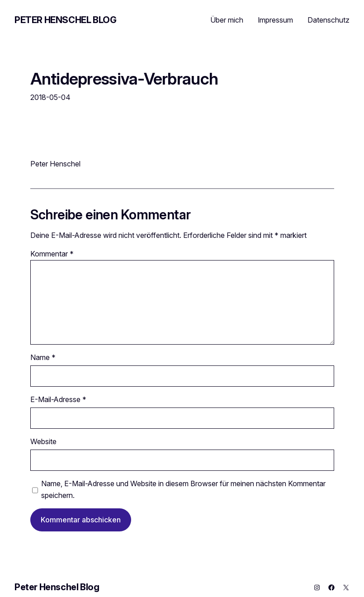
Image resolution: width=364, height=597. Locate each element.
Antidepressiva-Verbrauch (124, 79)
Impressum (275, 20)
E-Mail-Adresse (58, 399)
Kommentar (52, 254)
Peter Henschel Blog (65, 20)
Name (43, 357)
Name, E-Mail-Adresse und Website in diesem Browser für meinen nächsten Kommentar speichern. (183, 489)
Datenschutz (329, 20)
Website (43, 441)
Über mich (227, 20)
